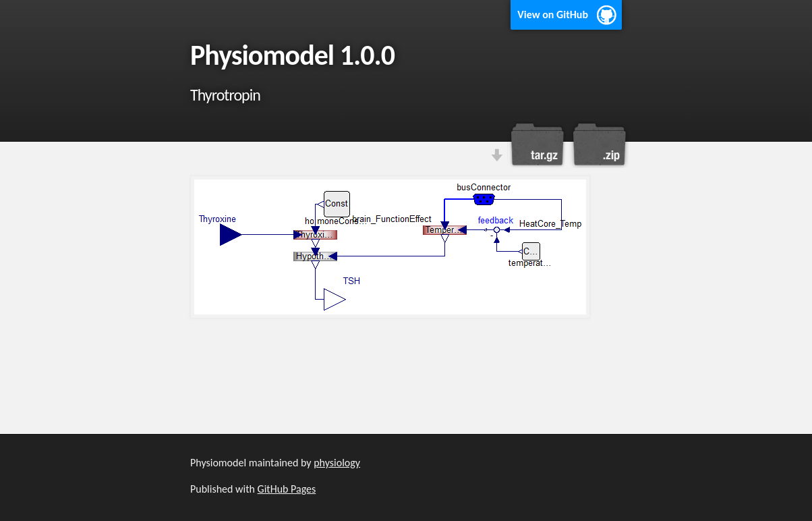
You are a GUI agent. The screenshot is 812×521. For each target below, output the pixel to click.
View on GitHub (553, 15)
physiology (337, 463)
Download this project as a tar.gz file (538, 144)
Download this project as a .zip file (598, 144)
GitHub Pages (287, 489)
